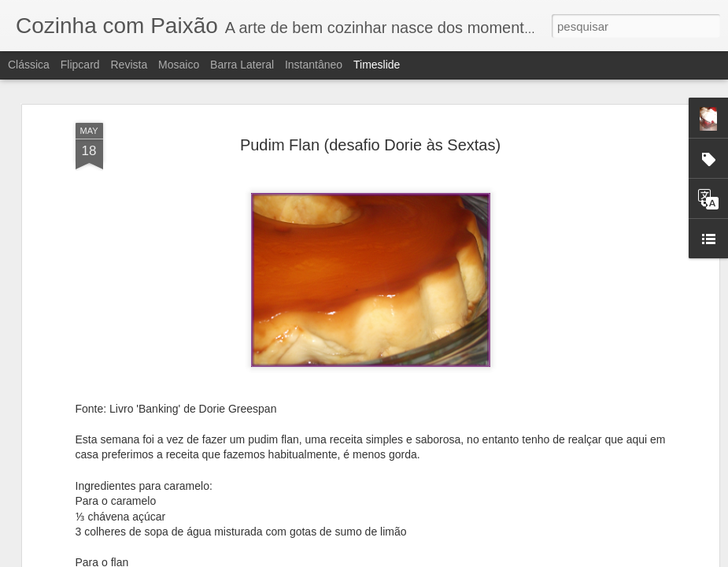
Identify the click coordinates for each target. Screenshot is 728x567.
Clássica (29, 65)
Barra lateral (242, 65)
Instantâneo (314, 65)
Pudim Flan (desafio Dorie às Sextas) (370, 94)
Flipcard (80, 65)
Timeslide (377, 65)
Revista (129, 65)
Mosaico (179, 65)
